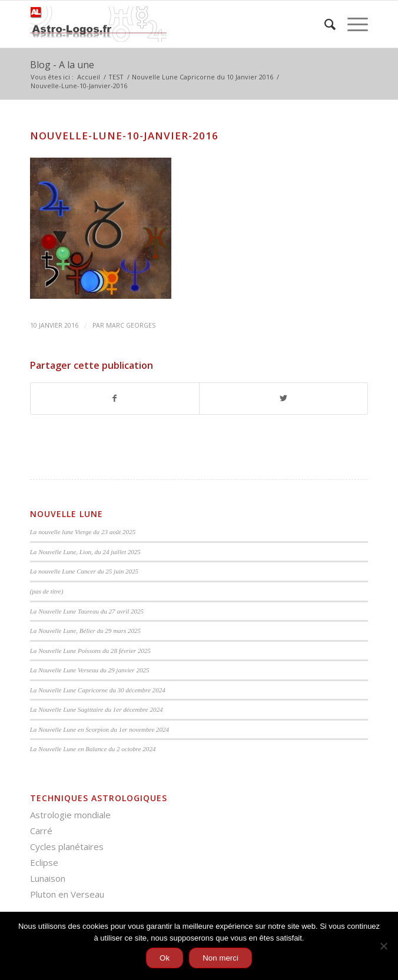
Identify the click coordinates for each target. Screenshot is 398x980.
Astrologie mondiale (70, 815)
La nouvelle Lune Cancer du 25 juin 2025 (84, 571)
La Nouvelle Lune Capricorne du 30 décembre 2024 (98, 690)
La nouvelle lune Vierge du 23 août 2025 (83, 532)
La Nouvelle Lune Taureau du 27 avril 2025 (87, 611)
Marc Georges (131, 325)
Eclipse (44, 862)
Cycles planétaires (67, 846)
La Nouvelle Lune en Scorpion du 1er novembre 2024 (99, 729)
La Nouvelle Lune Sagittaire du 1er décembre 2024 (97, 709)
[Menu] (352, 24)
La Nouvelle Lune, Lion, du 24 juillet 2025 (85, 552)
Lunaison (48, 878)
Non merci (220, 958)
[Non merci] (383, 946)
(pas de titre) (47, 591)
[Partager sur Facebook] (115, 398)
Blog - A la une (62, 65)
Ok (165, 958)
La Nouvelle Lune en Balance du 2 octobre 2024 (93, 749)
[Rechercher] (324, 24)
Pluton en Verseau (67, 894)
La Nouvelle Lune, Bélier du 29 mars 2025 (85, 631)
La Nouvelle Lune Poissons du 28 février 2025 (90, 651)
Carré (41, 831)
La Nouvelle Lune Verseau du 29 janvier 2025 (90, 670)
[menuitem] (324, 24)
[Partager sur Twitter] (283, 398)
